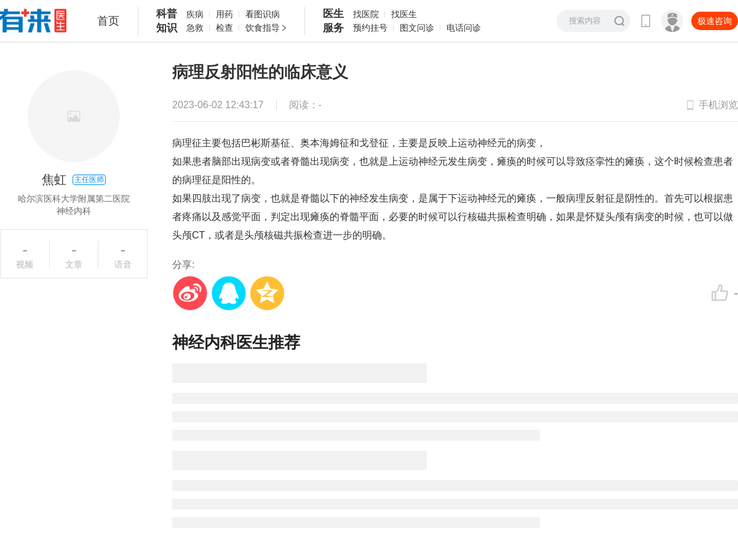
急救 (195, 28)
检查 (224, 28)
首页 (108, 21)
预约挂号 (370, 28)
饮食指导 (263, 28)
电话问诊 (464, 28)
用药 (224, 14)
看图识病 (263, 14)
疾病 (195, 14)
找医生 (404, 14)
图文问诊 (417, 28)
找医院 (366, 14)
